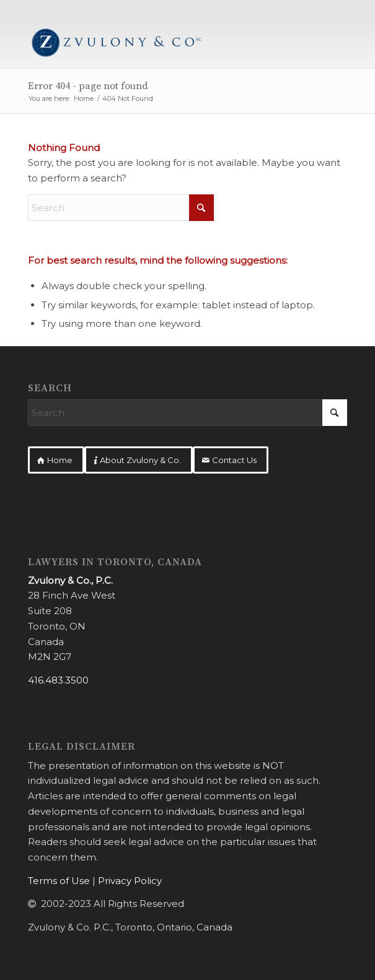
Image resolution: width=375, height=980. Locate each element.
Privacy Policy (130, 881)
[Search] (121, 208)
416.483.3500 (58, 680)
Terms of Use (59, 881)
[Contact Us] (231, 460)
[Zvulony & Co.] (155, 43)
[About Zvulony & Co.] (139, 460)
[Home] (56, 460)
